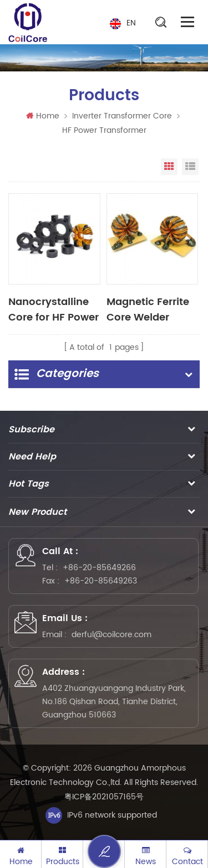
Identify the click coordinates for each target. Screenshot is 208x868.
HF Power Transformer (104, 130)
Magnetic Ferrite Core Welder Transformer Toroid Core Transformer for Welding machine (151, 309)
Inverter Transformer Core (122, 116)
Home (43, 116)
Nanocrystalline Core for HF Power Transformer (54, 309)
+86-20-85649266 (99, 568)
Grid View (169, 167)
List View (190, 167)
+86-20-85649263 (101, 581)
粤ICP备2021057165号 (104, 797)
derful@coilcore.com (111, 635)
